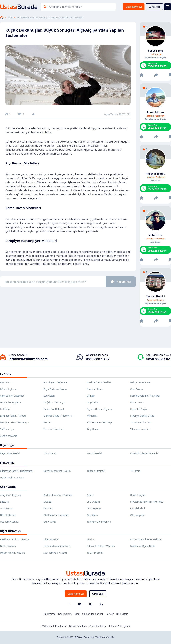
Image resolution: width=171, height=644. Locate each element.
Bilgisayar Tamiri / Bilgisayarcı (16, 471)
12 (21, 114)
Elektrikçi (5, 409)
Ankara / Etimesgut (156, 239)
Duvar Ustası (137, 402)
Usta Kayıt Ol (134, 7)
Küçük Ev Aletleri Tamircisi (144, 453)
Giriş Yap (154, 7)
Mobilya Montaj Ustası (142, 416)
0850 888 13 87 (98, 359)
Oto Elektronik (8, 515)
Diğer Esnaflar (51, 539)
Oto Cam (48, 508)
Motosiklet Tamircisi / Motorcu (147, 502)
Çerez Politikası (98, 626)
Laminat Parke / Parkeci (13, 416)
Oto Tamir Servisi (9, 522)
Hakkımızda (49, 614)
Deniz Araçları (138, 495)
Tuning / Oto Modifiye (99, 522)
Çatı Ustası (49, 396)
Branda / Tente (95, 389)
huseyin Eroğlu (155, 174)
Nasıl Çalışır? (65, 614)
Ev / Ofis (5, 374)
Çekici (90, 495)
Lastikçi (47, 502)
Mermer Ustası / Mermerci (58, 416)
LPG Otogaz (93, 502)
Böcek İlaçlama (8, 389)
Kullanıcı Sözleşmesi (119, 626)
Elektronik (7, 463)
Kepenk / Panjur (139, 409)
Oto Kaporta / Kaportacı (56, 515)
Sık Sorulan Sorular (93, 614)
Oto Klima (92, 515)
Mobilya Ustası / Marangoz (15, 422)
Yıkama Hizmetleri (140, 429)
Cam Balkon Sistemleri (12, 396)
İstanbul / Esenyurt (155, 116)
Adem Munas (155, 112)
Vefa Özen (155, 235)
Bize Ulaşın (122, 614)
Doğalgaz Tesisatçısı (54, 402)
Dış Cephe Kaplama (11, 402)
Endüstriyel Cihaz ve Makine (146, 539)
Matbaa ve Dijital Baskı (143, 546)
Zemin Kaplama (9, 436)
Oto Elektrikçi (138, 508)
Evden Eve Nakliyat (54, 409)
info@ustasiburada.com (28, 359)
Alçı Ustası (6, 382)
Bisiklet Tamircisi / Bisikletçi (58, 495)
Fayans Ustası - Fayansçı (100, 409)
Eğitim (90, 539)
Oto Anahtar (7, 508)
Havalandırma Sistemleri (57, 546)
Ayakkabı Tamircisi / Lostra (14, 539)
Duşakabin (93, 402)
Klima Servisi (50, 453)
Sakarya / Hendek (156, 300)
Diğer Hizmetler (11, 531)
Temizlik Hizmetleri (54, 429)
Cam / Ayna (137, 389)
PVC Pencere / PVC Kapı (100, 422)
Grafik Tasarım (8, 546)
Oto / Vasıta (8, 487)
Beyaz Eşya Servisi (10, 453)
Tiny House (93, 429)
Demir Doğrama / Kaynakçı (145, 396)
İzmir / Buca (155, 54)
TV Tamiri (135, 471)
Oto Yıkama (50, 522)
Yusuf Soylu (155, 51)
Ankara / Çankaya (155, 177)
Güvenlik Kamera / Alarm (57, 471)
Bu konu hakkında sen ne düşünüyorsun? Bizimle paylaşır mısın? (71, 282)
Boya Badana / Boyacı (55, 389)
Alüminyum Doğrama (55, 382)
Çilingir (91, 396)
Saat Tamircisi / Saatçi (55, 553)
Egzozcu (4, 502)
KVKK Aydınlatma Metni (54, 626)
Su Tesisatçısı (7, 429)
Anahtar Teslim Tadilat (99, 382)
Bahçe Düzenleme (140, 382)
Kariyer (110, 614)
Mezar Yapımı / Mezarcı (13, 553)
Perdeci (48, 422)
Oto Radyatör (138, 515)
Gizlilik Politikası (78, 626)
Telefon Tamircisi (96, 471)
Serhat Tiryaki (156, 296)
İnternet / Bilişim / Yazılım (101, 546)
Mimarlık (92, 416)
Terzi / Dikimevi (95, 553)
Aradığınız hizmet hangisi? (65, 7)
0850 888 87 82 (158, 359)
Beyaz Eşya (7, 445)
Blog (10, 18)
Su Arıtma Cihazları (141, 422)
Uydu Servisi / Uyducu (12, 477)
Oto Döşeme (94, 508)
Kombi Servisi (94, 453)
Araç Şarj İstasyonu (10, 495)
